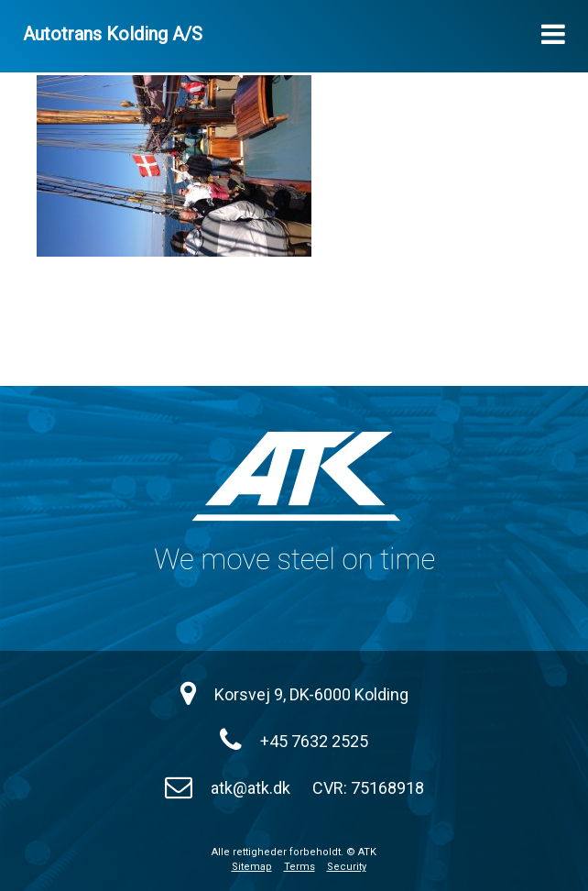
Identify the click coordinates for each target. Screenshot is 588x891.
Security (347, 867)
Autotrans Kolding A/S (113, 34)
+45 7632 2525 (314, 741)
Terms (299, 867)
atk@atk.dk (250, 788)
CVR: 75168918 (368, 788)
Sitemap (252, 867)
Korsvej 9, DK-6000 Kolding (311, 694)
